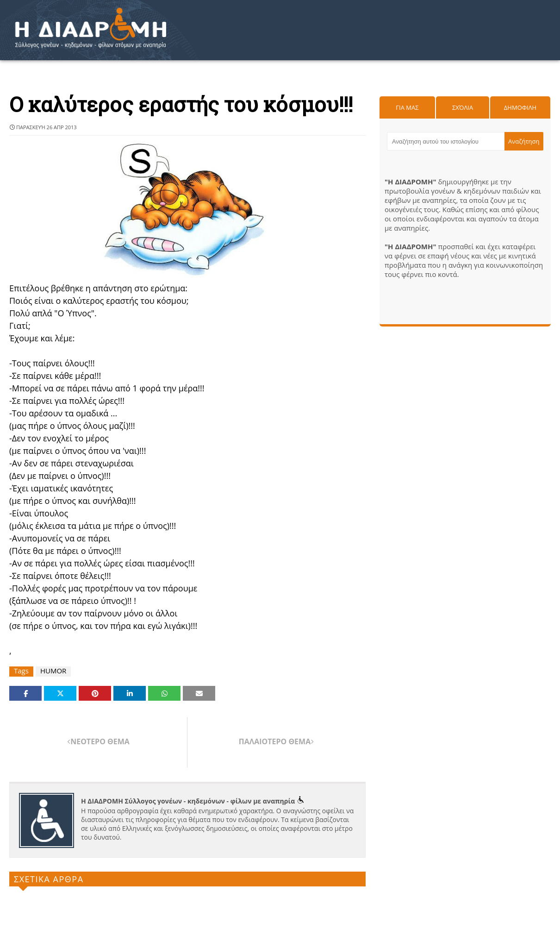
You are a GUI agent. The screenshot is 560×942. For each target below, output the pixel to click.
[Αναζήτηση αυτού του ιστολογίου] (446, 141)
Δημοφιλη (520, 107)
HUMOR (53, 671)
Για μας (407, 107)
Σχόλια (463, 107)
